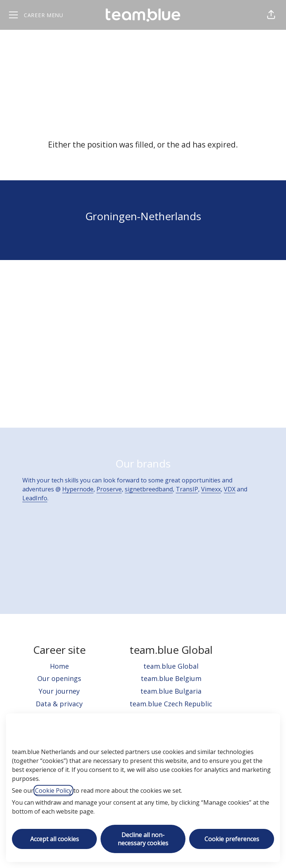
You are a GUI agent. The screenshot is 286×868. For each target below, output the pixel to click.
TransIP (187, 489)
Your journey (59, 691)
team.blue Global (171, 666)
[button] (271, 15)
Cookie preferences (232, 839)
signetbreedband (149, 489)
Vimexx (211, 489)
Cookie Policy (53, 791)
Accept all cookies (55, 839)
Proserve (109, 489)
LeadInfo (35, 498)
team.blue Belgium (171, 678)
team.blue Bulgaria (171, 691)
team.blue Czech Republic (171, 704)
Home (59, 666)
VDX (230, 489)
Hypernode (78, 489)
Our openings (59, 678)
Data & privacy (59, 704)
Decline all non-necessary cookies (143, 839)
